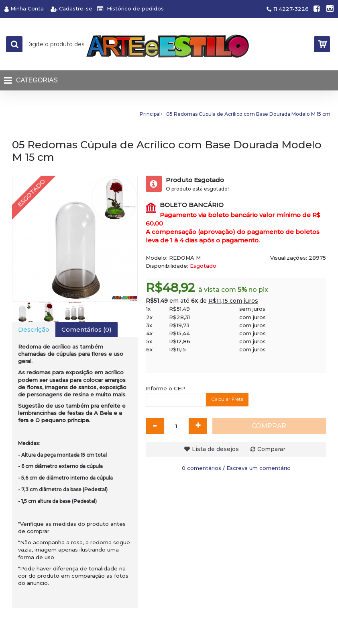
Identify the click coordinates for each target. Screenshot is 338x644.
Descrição (34, 329)
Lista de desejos (215, 449)
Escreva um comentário (259, 468)
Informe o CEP (165, 388)
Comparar (271, 449)
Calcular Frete (227, 399)
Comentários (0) (87, 329)
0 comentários (202, 468)
